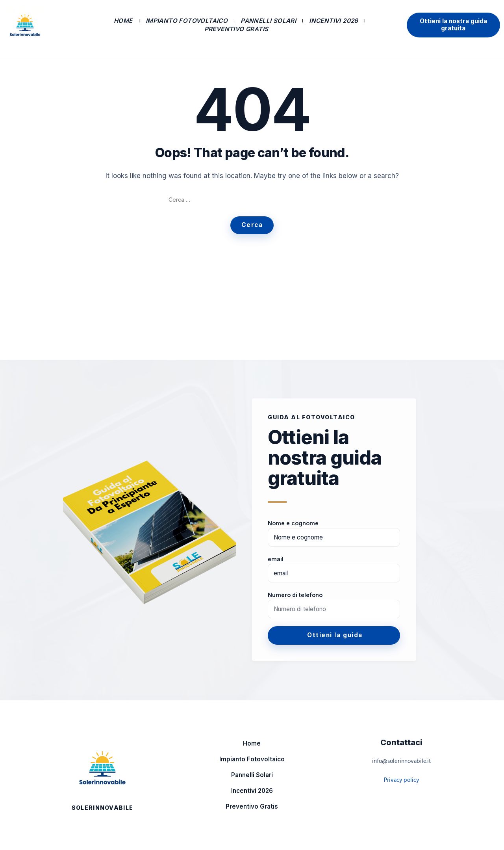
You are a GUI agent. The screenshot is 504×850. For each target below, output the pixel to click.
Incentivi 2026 (334, 21)
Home (123, 21)
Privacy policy (401, 780)
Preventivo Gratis (236, 29)
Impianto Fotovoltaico (187, 21)
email (276, 559)
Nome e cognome (293, 523)
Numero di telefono (295, 595)
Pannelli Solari (268, 21)
